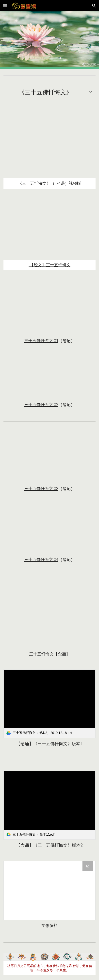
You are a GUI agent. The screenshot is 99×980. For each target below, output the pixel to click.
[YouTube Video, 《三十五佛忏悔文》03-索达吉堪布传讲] (49, 458)
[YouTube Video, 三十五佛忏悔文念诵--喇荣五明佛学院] (49, 618)
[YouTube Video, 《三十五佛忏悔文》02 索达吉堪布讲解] (49, 378)
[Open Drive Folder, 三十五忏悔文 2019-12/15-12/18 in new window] (88, 866)
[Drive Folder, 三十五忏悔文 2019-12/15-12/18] (49, 890)
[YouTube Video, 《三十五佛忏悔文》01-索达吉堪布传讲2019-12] (49, 314)
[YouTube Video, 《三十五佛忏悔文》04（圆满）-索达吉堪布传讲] (49, 529)
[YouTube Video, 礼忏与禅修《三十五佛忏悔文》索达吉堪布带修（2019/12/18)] (49, 229)
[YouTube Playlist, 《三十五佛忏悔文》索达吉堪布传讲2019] (49, 147)
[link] (49, 704)
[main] (49, 92)
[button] (5, 6)
